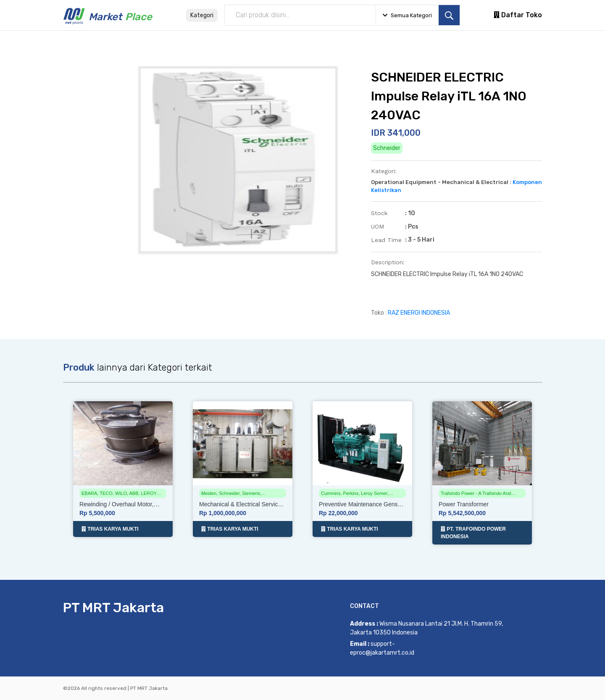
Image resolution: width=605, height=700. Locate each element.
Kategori (202, 15)
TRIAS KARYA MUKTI (110, 529)
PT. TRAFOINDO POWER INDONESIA (473, 533)
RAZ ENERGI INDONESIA (419, 313)
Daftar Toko (518, 15)
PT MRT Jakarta (113, 608)
